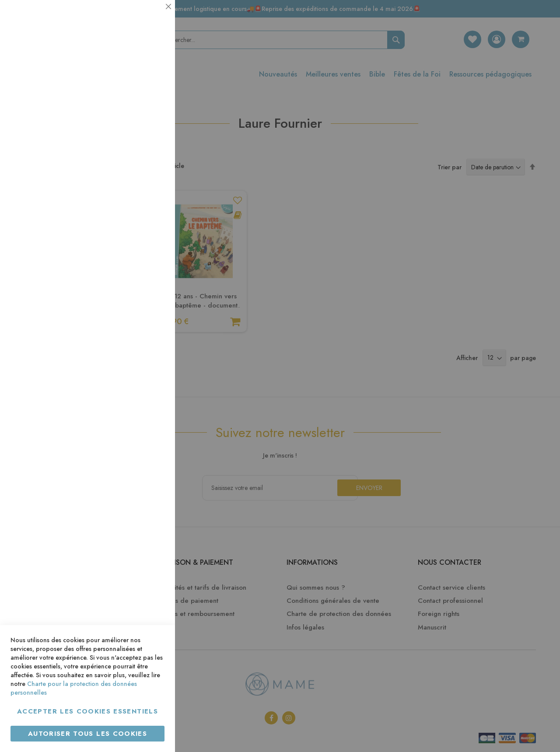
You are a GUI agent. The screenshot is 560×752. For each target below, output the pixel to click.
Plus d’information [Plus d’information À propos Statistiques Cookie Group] (138, 174)
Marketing (151, 212)
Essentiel (151, 17)
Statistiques (151, 119)
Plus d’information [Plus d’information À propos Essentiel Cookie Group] (138, 81)
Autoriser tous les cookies (87, 734)
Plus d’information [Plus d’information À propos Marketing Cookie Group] (138, 267)
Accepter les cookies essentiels (87, 711)
